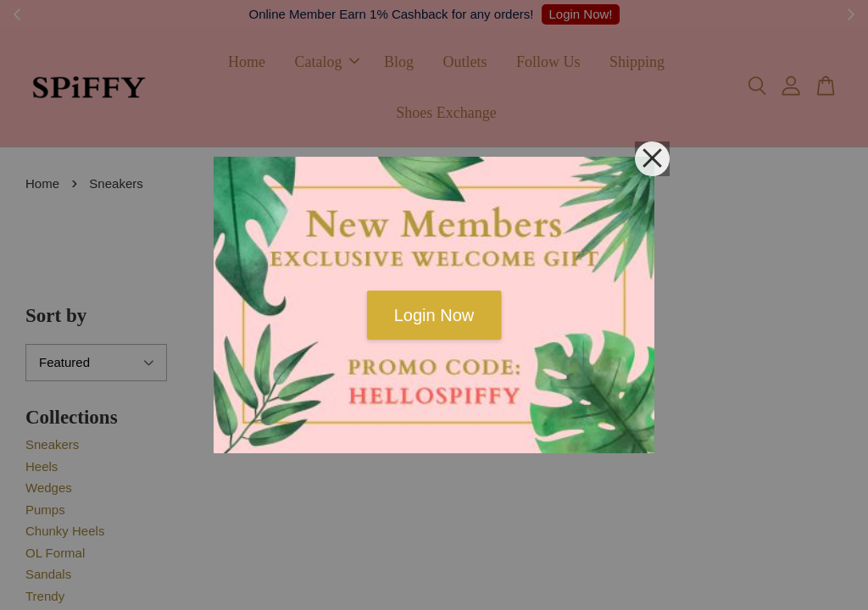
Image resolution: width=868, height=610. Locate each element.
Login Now (434, 315)
